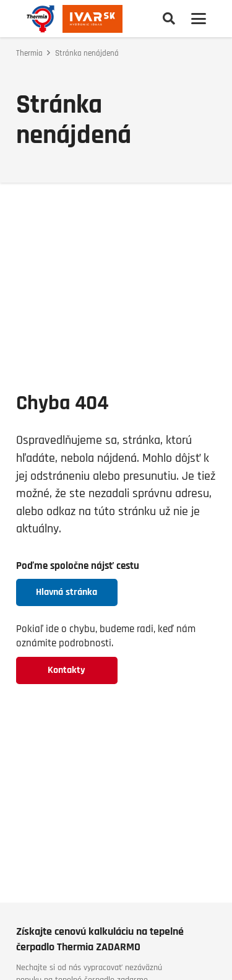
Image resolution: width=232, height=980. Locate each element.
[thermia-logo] (41, 19)
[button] (169, 19)
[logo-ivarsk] (92, 19)
